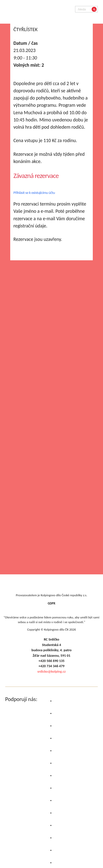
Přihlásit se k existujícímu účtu (34, 193)
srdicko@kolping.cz (52, 671)
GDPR (51, 603)
